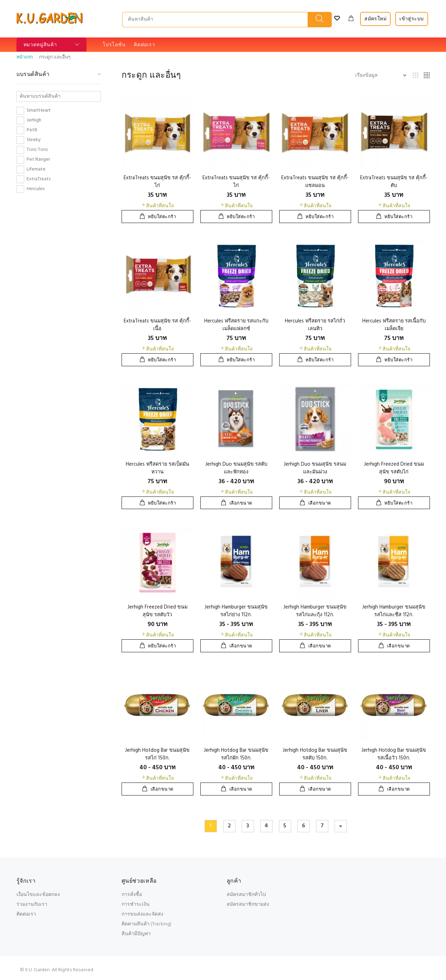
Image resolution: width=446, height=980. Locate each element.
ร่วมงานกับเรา (32, 905)
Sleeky (34, 140)
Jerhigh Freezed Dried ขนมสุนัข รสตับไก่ (394, 468)
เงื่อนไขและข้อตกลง (38, 895)
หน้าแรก (25, 57)
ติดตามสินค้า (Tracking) (146, 924)
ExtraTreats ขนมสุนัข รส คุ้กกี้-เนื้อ (157, 325)
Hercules (36, 189)
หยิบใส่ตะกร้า (162, 217)
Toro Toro (37, 150)
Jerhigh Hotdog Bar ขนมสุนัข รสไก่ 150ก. (157, 754)
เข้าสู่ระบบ (411, 19)
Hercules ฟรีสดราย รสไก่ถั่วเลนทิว (315, 325)
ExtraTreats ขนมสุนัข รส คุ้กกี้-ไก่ (157, 182)
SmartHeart (39, 111)
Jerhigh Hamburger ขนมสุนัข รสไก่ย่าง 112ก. (236, 611)
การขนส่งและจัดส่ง (142, 914)
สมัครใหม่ (375, 19)
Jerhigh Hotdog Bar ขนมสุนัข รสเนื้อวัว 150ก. (394, 754)
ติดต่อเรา (144, 45)
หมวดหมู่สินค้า (40, 45)
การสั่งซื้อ (132, 895)
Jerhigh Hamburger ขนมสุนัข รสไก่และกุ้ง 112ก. (315, 611)
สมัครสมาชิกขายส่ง (248, 905)
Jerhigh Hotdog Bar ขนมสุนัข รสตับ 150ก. (315, 754)
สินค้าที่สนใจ (157, 206)
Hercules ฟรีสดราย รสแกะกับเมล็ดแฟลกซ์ (236, 325)
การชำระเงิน (136, 905)
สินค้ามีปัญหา (136, 934)
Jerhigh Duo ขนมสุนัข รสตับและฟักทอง (236, 468)
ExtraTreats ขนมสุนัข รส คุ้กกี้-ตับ (394, 182)
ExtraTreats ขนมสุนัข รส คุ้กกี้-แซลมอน (315, 182)
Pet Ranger (38, 160)
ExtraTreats (39, 179)
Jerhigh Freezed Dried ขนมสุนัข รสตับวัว (157, 611)
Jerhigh (34, 120)
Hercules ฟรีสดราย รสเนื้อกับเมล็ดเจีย (394, 325)
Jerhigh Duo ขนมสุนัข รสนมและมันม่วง (315, 468)
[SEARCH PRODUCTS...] (215, 20)
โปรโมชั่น (114, 45)
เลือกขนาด (241, 503)
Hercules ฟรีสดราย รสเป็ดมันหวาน (157, 468)
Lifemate (36, 169)
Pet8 (32, 130)
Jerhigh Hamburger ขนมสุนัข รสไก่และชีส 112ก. (394, 611)
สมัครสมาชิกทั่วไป (246, 895)
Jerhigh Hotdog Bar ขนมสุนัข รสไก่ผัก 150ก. (236, 754)
